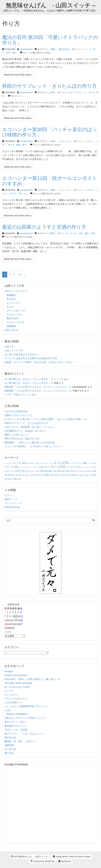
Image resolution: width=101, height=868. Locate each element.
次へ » (22, 275)
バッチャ (89, 141)
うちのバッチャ (15, 315)
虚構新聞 (9, 745)
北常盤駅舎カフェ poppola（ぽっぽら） (26, 431)
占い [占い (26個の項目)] (35, 471)
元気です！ (10, 347)
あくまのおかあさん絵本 (17, 687)
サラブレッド (81, 92)
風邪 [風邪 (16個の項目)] (11, 479)
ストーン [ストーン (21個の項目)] (23, 467)
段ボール (22, 194)
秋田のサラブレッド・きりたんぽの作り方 (49, 86)
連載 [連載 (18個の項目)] (82, 475)
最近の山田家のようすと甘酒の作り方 (44, 227)
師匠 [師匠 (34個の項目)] (52, 471)
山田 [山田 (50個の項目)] (44, 471)
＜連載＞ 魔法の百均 (59, 49)
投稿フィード (11, 499)
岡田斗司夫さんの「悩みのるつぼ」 (23, 439)
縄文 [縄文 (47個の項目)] (50, 475)
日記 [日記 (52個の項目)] (70, 471)
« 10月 (8, 632)
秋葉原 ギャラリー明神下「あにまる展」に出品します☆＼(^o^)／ (39, 362)
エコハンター (13, 303)
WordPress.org (12, 507)
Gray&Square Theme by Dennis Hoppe (72, 856)
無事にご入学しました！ (17, 435)
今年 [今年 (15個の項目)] (12, 471)
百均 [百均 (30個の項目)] (35, 475)
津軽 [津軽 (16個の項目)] (22, 475)
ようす (66, 233)
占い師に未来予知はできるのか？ (22, 354)
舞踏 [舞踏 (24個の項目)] (75, 475)
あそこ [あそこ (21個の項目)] (12, 463)
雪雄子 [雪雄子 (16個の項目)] (88, 475)
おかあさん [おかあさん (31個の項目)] (32, 463)
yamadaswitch (26, 49)
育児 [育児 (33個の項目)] (68, 475)
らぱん (8, 710)
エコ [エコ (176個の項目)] (61, 463)
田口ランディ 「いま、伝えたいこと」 (26, 734)
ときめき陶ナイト (14, 702)
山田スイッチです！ (15, 351)
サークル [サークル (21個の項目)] (92, 463)
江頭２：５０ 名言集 (16, 730)
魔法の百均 (12, 318)
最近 (87, 233)
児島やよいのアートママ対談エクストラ (25, 718)
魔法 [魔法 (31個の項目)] (17, 479)
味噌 (18, 145)
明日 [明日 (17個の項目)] (77, 471)
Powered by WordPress (42, 861)
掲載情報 (11, 326)
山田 (81, 233)
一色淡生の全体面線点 (16, 714)
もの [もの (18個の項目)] (42, 463)
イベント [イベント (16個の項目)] (49, 463)
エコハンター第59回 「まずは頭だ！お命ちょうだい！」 (34, 446)
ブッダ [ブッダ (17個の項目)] (85, 467)
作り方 (92, 92)
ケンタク (9, 691)
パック (88, 49)
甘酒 (93, 233)
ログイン (9, 495)
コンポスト (90, 190)
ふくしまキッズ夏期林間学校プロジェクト (26, 706)
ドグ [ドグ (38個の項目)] (40, 467)
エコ (81, 141)
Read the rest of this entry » (18, 75)
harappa (9, 671)
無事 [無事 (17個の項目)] (28, 475)
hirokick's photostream (16, 675)
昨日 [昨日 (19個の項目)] (83, 471)
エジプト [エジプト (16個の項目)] (73, 463)
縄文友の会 (10, 738)
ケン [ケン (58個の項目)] (82, 463)
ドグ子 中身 (11, 395)
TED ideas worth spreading (18, 683)
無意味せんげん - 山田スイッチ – (50, 5)
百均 (8, 53)
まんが (10, 307)
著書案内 (11, 295)
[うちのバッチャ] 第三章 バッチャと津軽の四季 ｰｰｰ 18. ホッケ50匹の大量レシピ (46, 419)
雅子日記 (9, 753)
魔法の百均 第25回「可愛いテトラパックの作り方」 (50, 40)
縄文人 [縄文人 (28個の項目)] (59, 475)
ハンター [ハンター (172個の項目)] (55, 467)
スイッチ (59, 379)
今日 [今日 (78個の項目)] (20, 471)
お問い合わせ (11, 330)
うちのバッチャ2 (15, 322)
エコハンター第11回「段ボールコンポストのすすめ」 (50, 181)
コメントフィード (14, 503)
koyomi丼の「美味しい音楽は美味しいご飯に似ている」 (33, 679)
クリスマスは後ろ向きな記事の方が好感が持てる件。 (32, 358)
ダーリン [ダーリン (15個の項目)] (32, 467)
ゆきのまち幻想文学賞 (16, 411)
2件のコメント (17, 96)
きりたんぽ (68, 92)
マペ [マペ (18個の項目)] (91, 467)
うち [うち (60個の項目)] (21, 463)
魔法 (14, 53)
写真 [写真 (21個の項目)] (28, 471)
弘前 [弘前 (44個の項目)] (61, 471)
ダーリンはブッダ (16, 311)
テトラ (80, 49)
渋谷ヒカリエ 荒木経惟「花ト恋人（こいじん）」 (31, 427)
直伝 (24, 145)
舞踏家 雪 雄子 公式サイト (21, 741)
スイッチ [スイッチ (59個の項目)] (11, 467)
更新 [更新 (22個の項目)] (90, 471)
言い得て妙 (10, 749)
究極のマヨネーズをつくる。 (19, 415)
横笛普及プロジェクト (16, 726)
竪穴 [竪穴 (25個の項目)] (42, 475)
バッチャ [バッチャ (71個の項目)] (74, 467)
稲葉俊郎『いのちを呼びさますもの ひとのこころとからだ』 (37, 387)
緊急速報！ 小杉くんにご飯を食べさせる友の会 (30, 442)
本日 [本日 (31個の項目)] (15, 475)
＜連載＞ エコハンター (60, 141)
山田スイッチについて (16, 291)
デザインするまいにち (16, 699)
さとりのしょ (11, 695)
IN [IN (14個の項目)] (6, 463)
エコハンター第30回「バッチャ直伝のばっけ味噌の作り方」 (50, 132)
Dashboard (65, 861)
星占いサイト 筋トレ (16, 722)
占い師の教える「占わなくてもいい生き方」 (27, 379)
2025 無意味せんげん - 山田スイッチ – (30, 856)
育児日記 (11, 299)
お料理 (52, 92)
